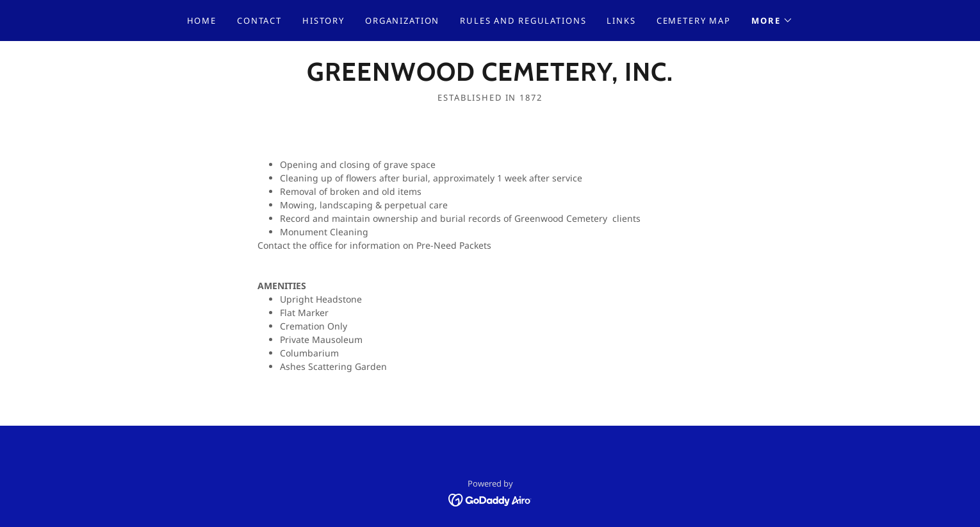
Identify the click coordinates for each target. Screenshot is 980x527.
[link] (490, 77)
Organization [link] (402, 21)
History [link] (323, 21)
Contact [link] (259, 21)
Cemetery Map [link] (694, 21)
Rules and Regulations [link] (523, 21)
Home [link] (202, 21)
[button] (772, 21)
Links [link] (621, 21)
